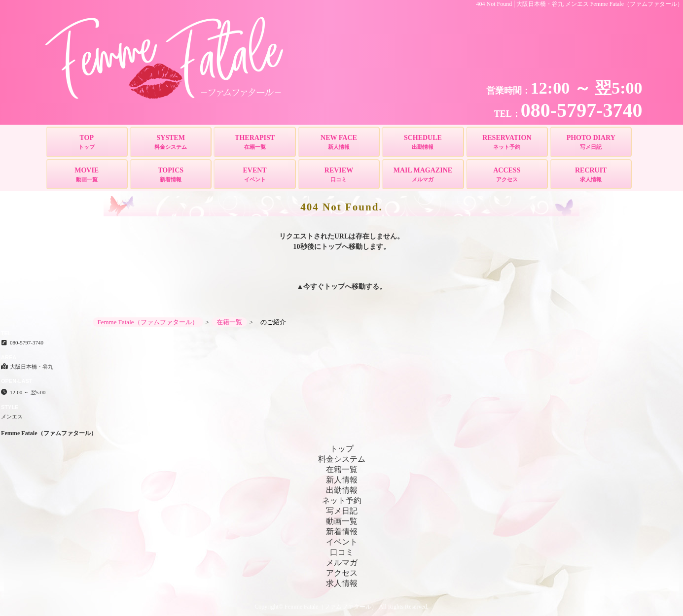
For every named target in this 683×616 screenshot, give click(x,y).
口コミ (342, 552)
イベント (342, 542)
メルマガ (342, 563)
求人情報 (342, 583)
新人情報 (342, 480)
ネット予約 (342, 500)
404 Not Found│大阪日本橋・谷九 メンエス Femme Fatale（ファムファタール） (580, 4)
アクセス (342, 573)
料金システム (342, 459)
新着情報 (342, 531)
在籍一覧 (342, 469)
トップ (334, 287)
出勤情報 (342, 490)
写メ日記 (342, 511)
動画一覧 (342, 521)
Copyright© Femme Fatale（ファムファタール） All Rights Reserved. (341, 607)
